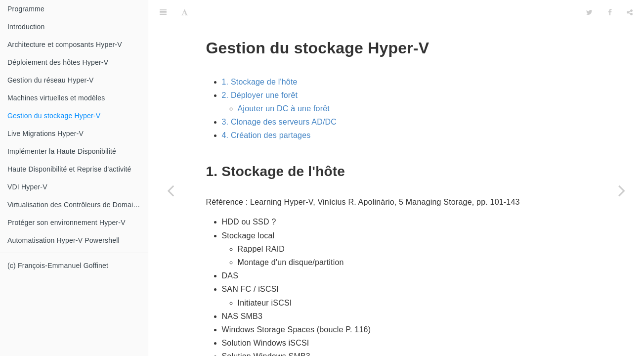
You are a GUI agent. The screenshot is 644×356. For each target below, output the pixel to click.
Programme (26, 9)
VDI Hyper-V (27, 187)
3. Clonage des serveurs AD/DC (279, 97)
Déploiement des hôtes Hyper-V (58, 62)
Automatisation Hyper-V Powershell (64, 240)
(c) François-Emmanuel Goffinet (58, 266)
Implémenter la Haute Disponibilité (62, 151)
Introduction (26, 27)
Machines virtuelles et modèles (56, 98)
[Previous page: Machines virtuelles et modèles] (171, 190)
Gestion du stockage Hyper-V (54, 116)
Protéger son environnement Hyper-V (66, 222)
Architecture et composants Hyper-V (65, 44)
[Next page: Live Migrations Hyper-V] (622, 190)
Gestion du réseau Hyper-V (51, 80)
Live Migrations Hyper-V (45, 133)
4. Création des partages (266, 111)
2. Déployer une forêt (260, 70)
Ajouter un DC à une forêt (284, 84)
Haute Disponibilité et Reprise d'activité (69, 169)
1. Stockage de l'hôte (260, 57)
